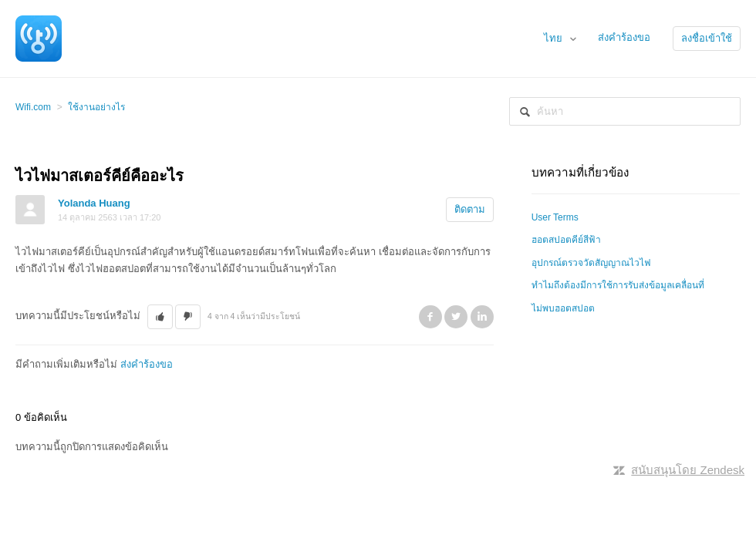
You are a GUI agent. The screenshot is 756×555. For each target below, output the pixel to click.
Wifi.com (33, 107)
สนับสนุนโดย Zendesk (688, 470)
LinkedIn (482, 317)
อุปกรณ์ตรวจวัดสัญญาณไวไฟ (591, 263)
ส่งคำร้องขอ (624, 37)
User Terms (555, 217)
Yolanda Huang (94, 203)
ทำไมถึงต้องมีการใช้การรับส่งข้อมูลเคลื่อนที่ (618, 285)
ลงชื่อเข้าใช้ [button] (707, 38)
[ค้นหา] (625, 111)
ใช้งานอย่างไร (96, 107)
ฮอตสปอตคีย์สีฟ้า (566, 240)
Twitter (456, 317)
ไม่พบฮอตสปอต (563, 308)
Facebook (430, 317)
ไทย (555, 38)
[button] (160, 317)
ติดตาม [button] (470, 209)
